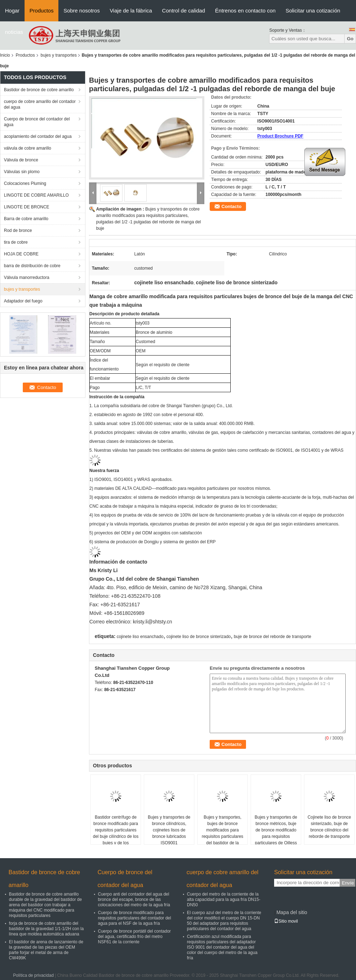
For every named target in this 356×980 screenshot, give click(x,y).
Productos (42, 11)
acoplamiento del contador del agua (38, 136)
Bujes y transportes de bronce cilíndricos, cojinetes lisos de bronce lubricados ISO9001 (169, 830)
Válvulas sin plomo (22, 172)
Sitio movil (286, 921)
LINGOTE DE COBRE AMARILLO (36, 195)
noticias (14, 32)
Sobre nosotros (82, 11)
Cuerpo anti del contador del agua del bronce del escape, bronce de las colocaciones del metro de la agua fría (134, 899)
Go (350, 39)
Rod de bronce (18, 230)
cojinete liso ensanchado (140, 637)
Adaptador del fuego (23, 301)
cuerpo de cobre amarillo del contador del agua (40, 104)
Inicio (5, 55)
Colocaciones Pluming (25, 183)
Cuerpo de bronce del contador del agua (37, 122)
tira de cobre (16, 242)
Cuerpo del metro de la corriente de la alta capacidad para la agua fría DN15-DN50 (224, 899)
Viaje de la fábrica (131, 11)
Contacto (231, 206)
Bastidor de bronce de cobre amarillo (39, 90)
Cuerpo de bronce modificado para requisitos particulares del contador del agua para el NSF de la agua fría (134, 918)
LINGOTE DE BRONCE (27, 207)
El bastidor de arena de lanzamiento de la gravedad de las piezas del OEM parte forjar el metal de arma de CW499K (46, 950)
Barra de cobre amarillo (26, 219)
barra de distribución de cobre (32, 266)
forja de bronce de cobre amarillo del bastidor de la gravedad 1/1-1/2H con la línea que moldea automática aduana (46, 929)
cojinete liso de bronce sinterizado (198, 637)
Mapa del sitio (292, 912)
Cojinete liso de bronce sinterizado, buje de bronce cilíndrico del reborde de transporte (329, 827)
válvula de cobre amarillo (28, 148)
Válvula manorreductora (27, 278)
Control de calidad (184, 11)
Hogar (12, 11)
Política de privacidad (33, 975)
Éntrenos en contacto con (245, 11)
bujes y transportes (59, 55)
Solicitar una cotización (313, 11)
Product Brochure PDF (280, 136)
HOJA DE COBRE (21, 254)
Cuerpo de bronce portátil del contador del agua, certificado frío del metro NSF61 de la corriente (134, 937)
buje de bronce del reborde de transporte (273, 637)
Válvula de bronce (21, 160)
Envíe (348, 883)
